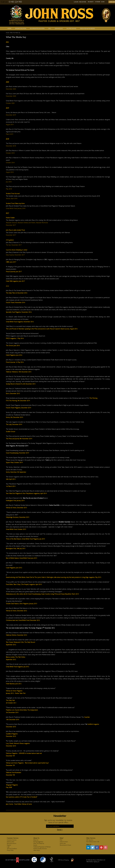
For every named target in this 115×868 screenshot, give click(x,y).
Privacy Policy (10, 850)
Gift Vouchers (90, 840)
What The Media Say (39, 843)
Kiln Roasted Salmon (37, 29)
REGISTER (83, 2)
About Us (36, 840)
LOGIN (76, 2)
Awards (35, 845)
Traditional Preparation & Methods (42, 847)
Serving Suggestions (38, 842)
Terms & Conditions (12, 849)
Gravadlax (59, 29)
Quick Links (63, 843)
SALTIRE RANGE (71, 29)
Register (9, 845)
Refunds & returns (12, 843)
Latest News (37, 850)
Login (8, 847)
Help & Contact (64, 842)
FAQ (61, 840)
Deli (50, 29)
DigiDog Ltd (96, 862)
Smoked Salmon (21, 29)
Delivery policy (11, 842)
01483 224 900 (15, 2)
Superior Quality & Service (40, 849)
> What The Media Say (15, 33)
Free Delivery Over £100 (93, 842)
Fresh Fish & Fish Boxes (87, 29)
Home (9, 29)
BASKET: (91, 2)
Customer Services (12, 840)
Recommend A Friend (65, 845)
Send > (60, 830)
